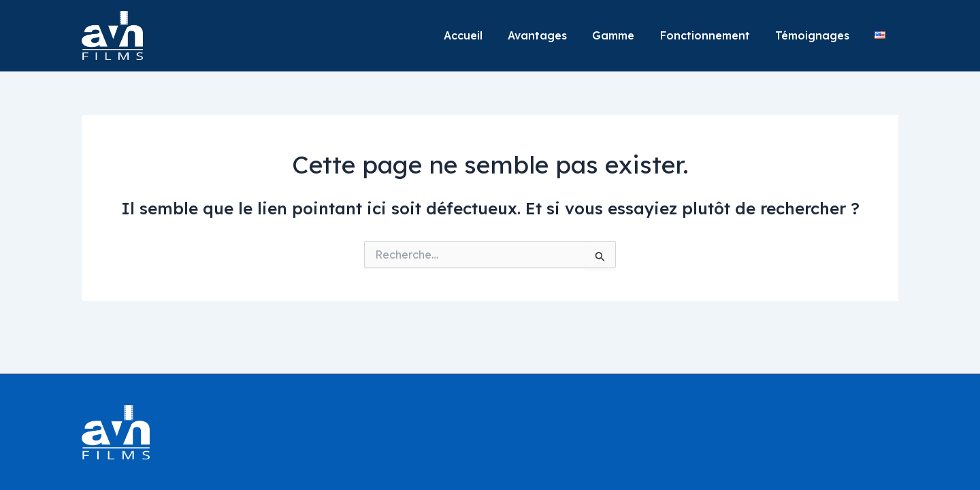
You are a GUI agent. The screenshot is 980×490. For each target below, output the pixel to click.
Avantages (554, 35)
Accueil (483, 35)
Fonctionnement (714, 35)
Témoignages (818, 35)
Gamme (626, 35)
